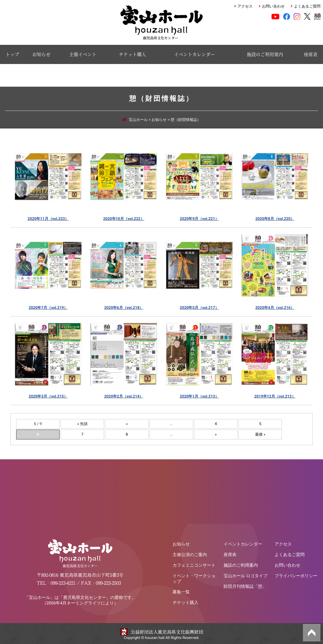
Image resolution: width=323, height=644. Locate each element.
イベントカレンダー (195, 54)
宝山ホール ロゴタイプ (246, 575)
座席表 (311, 54)
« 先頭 (82, 423)
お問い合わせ (273, 6)
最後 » (260, 433)
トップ (12, 54)
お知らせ (41, 54)
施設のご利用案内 (265, 54)
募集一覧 (181, 591)
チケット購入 (132, 54)
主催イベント (83, 54)
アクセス (245, 6)
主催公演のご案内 (190, 554)
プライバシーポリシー (296, 575)
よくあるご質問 (307, 6)
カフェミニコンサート (194, 564)
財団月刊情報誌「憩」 (245, 585)
